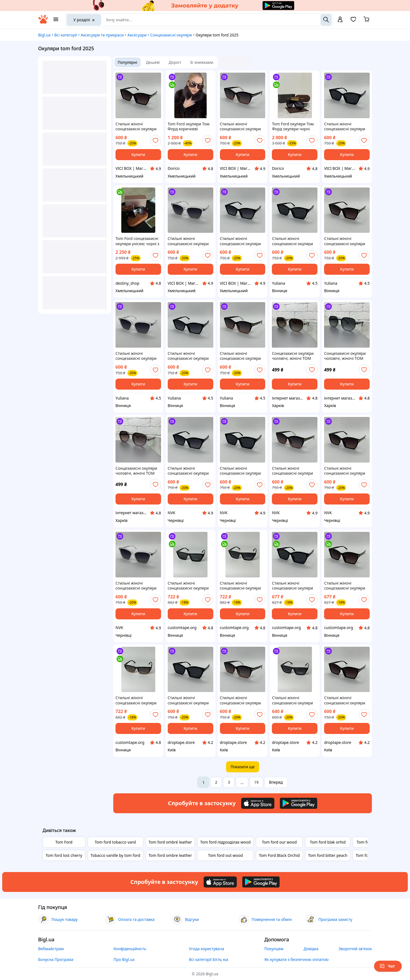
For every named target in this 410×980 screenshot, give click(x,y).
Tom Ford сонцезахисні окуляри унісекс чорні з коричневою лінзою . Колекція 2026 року (137, 241)
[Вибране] (353, 21)
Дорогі (175, 62)
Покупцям (274, 949)
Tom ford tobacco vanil (115, 842)
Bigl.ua (44, 35)
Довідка (311, 949)
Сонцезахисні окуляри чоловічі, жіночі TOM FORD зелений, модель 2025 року (346, 356)
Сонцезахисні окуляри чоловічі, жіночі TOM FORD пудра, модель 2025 (136, 471)
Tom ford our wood (279, 842)
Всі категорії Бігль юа (209, 959)
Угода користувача (207, 949)
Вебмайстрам (51, 949)
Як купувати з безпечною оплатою (297, 959)
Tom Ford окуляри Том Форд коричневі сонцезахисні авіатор (189, 126)
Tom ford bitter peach (328, 855)
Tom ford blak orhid (328, 842)
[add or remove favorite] (156, 141)
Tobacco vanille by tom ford (115, 855)
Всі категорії (65, 35)
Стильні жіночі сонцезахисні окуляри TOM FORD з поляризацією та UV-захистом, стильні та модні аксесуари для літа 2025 (188, 586)
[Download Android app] (299, 803)
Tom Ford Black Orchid (279, 855)
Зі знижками (201, 62)
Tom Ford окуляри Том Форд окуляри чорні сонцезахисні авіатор (293, 126)
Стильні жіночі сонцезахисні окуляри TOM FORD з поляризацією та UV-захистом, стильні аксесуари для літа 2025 (138, 126)
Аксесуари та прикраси (102, 35)
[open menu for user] (340, 20)
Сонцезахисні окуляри (171, 35)
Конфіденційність (130, 949)
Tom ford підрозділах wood (225, 842)
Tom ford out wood (225, 855)
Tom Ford (64, 842)
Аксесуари (137, 35)
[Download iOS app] (258, 803)
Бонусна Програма (56, 959)
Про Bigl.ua (124, 959)
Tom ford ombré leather (170, 842)
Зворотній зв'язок (355, 949)
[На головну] (43, 22)
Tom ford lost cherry (64, 855)
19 (256, 782)
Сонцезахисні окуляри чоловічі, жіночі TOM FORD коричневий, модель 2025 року (293, 356)
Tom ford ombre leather (170, 855)
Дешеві (153, 62)
